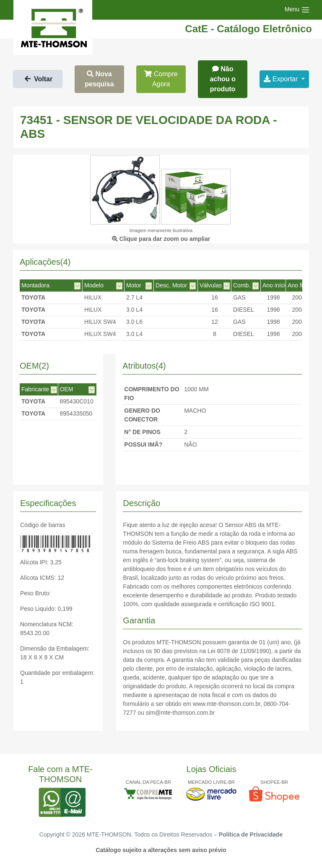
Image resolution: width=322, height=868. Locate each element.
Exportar (282, 79)
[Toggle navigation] (297, 10)
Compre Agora (161, 79)
